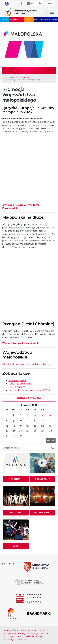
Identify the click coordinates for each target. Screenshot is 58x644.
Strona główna (11, 77)
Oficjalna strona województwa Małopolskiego (27, 364)
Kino (29, 19)
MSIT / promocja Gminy (46, 19)
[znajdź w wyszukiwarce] (53, 448)
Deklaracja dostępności (15, 639)
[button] (49, 440)
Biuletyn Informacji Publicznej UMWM (29, 390)
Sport (5, 19)
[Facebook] (21, 3)
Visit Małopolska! (17, 380)
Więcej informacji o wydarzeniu (21, 343)
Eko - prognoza (17, 387)
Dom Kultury (17, 19)
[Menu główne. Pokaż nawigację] (52, 13)
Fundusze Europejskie (20, 384)
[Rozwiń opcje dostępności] (7, 4)
